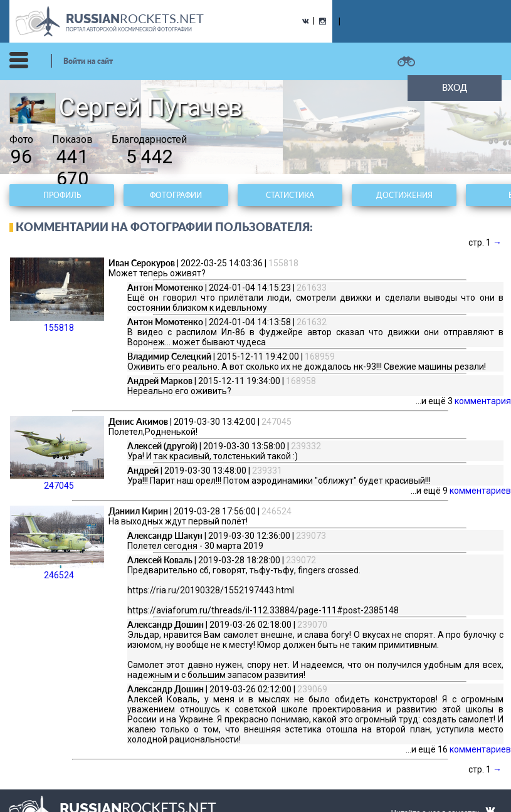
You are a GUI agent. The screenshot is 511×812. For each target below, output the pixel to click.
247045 (57, 453)
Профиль (62, 195)
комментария (483, 401)
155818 (57, 295)
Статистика (290, 195)
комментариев (480, 491)
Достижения (404, 195)
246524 (57, 543)
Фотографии (176, 195)
